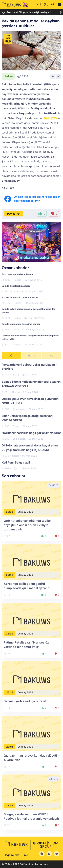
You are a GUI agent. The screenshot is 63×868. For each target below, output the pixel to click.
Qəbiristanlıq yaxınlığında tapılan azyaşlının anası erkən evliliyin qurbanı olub (28, 525)
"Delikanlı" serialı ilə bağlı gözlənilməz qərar (31, 433)
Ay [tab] (51, 356)
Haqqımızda (11, 855)
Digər (15, 468)
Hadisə (8, 76)
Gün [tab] (12, 356)
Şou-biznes (19, 409)
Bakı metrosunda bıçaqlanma (17, 274)
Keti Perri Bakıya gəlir (16, 462)
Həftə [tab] (31, 356)
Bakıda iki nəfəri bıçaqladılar (17, 286)
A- (53, 76)
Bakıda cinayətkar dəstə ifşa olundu (21, 324)
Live (25, 855)
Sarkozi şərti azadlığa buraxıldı (26, 701)
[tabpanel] (32, 416)
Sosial (16, 375)
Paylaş (14, 214)
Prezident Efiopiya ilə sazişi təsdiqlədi (26, 12)
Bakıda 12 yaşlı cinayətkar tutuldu (20, 297)
